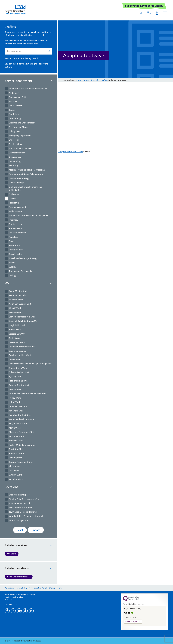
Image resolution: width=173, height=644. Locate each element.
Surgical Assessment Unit (21, 462)
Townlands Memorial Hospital (23, 512)
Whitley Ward (15, 475)
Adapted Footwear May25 (71, 152)
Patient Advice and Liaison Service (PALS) (28, 216)
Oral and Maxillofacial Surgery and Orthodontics (25, 188)
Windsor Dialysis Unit (19, 520)
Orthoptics (14, 194)
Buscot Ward (15, 330)
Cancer (12, 110)
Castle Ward (15, 338)
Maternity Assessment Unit (22, 432)
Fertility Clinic (16, 144)
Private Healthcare (18, 233)
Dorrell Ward (15, 359)
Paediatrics (14, 203)
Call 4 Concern (16, 106)
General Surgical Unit (19, 385)
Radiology (14, 237)
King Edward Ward (18, 424)
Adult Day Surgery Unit (20, 304)
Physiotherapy (16, 224)
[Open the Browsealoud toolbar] (157, 13)
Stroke (12, 263)
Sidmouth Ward (16, 453)
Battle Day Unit (16, 312)
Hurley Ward (15, 398)
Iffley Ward (14, 402)
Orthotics (13, 198)
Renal (11, 241)
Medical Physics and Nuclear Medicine (27, 170)
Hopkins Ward (16, 389)
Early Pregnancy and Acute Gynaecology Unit (30, 364)
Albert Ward (15, 308)
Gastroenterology (17, 153)
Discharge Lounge (17, 351)
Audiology (14, 93)
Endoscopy (14, 140)
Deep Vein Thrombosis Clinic (22, 347)
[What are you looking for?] (141, 13)
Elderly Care (15, 131)
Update (36, 530)
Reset (20, 530)
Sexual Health (15, 254)
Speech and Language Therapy (23, 258)
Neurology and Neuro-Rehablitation (26, 174)
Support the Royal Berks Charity (144, 6)
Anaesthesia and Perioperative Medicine (28, 89)
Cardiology (14, 114)
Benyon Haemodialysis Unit (22, 317)
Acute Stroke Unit (17, 295)
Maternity (14, 165)
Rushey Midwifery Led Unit (22, 445)
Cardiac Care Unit (17, 334)
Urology (13, 275)
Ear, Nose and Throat (19, 127)
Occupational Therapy (19, 178)
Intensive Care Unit (18, 406)
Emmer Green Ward (18, 368)
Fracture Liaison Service (20, 148)
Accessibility (9, 588)
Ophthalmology (16, 183)
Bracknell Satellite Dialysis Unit (24, 321)
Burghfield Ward (17, 325)
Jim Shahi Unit (16, 411)
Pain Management (17, 207)
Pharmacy (13, 220)
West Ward (14, 471)
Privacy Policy (22, 588)
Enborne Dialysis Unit (19, 372)
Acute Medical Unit (18, 291)
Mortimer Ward (16, 436)
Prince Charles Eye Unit (20, 503)
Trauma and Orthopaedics (21, 271)
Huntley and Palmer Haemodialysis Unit (28, 394)
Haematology (15, 161)
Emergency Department (20, 136)
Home (78, 80)
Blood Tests (14, 101)
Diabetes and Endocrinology (22, 123)
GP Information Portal (38, 588)
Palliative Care (16, 211)
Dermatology (15, 119)
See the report (132, 622)
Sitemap (52, 588)
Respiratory (14, 246)
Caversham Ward (17, 342)
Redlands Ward (16, 441)
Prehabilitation (16, 228)
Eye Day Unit (15, 377)
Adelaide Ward (16, 300)
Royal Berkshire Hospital (20, 508)
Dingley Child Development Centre (25, 499)
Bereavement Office (18, 97)
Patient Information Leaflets (95, 80)
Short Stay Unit (16, 449)
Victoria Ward (15, 466)
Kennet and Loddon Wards (21, 419)
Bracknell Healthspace (19, 495)
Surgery (13, 267)
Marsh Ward (15, 428)
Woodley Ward (16, 479)
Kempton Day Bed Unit (20, 415)
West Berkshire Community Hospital (26, 516)
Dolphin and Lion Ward (20, 355)
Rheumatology (16, 250)
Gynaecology (15, 157)
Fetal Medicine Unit (18, 381)
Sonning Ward (16, 458)
